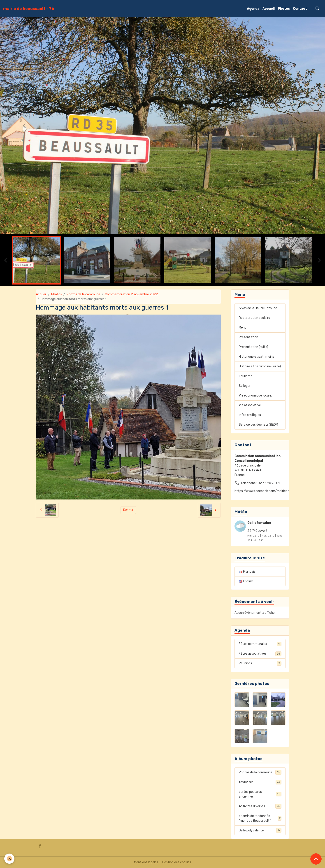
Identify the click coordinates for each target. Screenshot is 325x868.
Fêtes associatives (260, 654)
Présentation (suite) (253, 347)
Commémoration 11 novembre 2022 (131, 294)
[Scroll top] (316, 859)
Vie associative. (250, 405)
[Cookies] (10, 859)
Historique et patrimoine (257, 357)
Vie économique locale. (255, 395)
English (246, 581)
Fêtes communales (260, 644)
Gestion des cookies (177, 862)
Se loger (245, 386)
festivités (260, 782)
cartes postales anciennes (260, 794)
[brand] (29, 9)
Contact (300, 9)
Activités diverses (260, 806)
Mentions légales (146, 862)
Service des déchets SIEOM (258, 425)
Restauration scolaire (254, 318)
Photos (284, 9)
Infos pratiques (250, 415)
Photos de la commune (83, 294)
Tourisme (246, 376)
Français (247, 572)
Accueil (269, 9)
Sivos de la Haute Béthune (258, 308)
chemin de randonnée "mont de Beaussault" (260, 818)
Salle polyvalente (260, 830)
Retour (128, 510)
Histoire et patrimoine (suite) (260, 366)
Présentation (248, 337)
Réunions (260, 663)
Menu (243, 328)
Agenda (253, 9)
